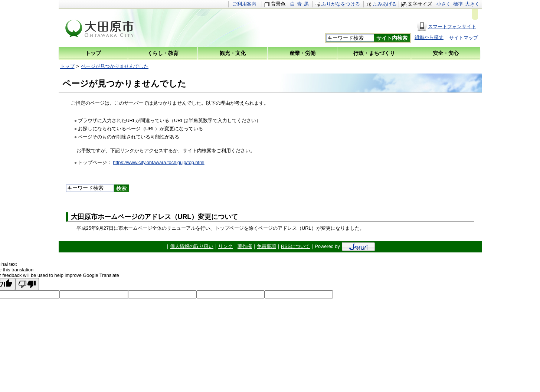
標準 (458, 4)
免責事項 (266, 246)
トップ (67, 66)
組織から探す (429, 37)
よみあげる (385, 4)
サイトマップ (464, 38)
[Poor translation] (27, 284)
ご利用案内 (244, 4)
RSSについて (295, 246)
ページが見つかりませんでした (115, 66)
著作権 (245, 246)
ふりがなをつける (341, 4)
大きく (472, 4)
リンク (225, 246)
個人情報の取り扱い (192, 246)
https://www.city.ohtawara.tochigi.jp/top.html (159, 162)
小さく (444, 4)
